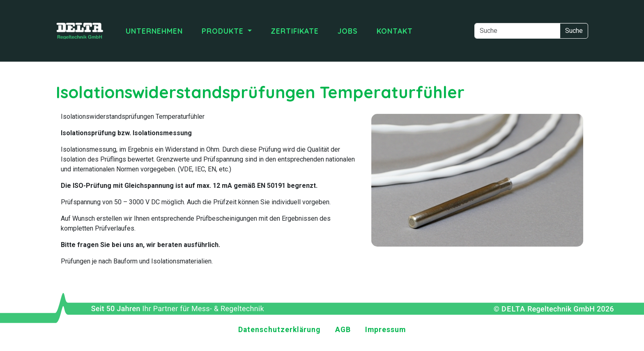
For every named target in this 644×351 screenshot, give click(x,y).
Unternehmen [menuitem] (154, 31)
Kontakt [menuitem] (395, 31)
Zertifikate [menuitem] (295, 31)
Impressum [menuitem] (385, 330)
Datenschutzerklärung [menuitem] (279, 330)
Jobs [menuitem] (348, 31)
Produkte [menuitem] (224, 31)
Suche (574, 31)
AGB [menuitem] (343, 330)
